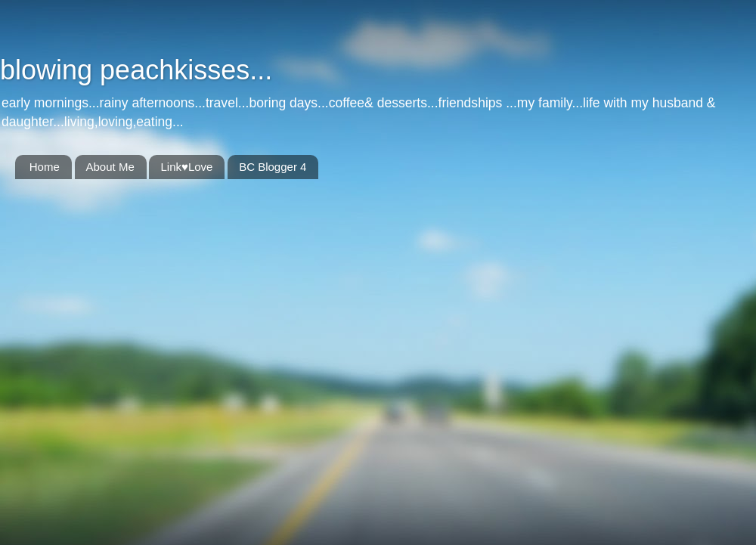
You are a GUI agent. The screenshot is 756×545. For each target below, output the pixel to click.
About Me (110, 167)
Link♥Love (186, 167)
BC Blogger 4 (273, 167)
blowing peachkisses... (136, 70)
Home (45, 167)
